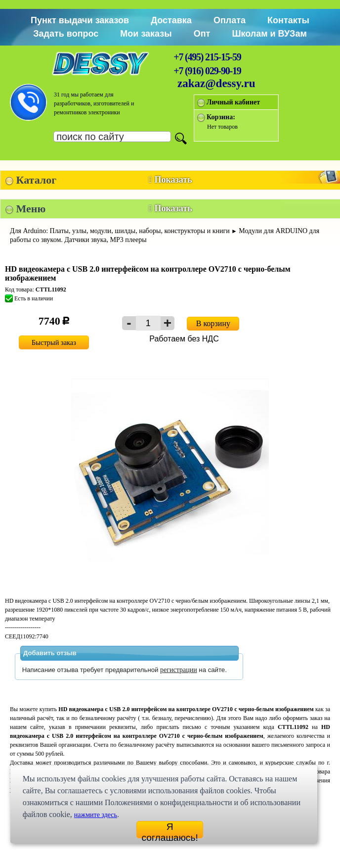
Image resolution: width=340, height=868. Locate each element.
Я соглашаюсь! (170, 830)
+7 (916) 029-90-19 (207, 71)
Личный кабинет (233, 102)
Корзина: (221, 117)
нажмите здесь (96, 815)
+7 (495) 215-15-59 (207, 57)
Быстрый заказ (54, 342)
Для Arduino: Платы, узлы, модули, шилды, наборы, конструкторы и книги (120, 231)
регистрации (179, 670)
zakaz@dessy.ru (216, 83)
